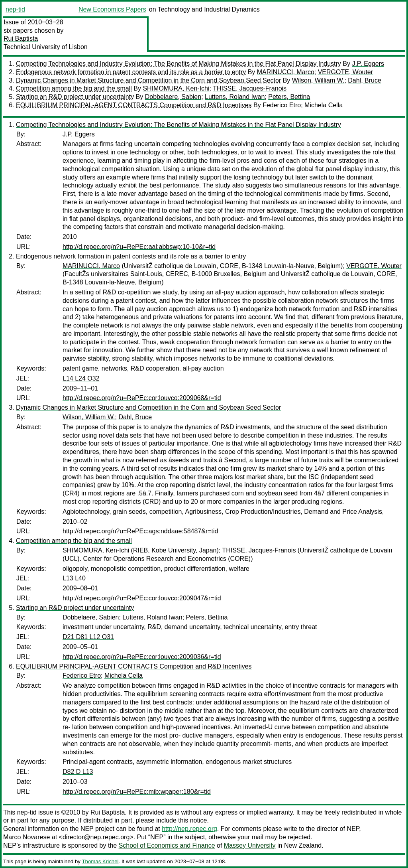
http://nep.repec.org (189, 829)
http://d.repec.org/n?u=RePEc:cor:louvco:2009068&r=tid (142, 398)
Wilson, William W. (318, 80)
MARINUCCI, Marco (286, 72)
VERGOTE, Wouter (345, 72)
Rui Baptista (21, 38)
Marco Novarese (26, 837)
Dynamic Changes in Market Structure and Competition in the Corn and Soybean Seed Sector (148, 80)
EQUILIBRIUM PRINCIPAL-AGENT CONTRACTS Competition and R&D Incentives (134, 105)
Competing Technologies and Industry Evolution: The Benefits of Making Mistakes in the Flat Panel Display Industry (178, 64)
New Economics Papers (112, 9)
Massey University (250, 845)
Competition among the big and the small (74, 88)
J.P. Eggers (368, 64)
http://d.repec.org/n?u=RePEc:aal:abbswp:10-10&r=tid (139, 247)
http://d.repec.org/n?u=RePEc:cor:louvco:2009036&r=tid (142, 657)
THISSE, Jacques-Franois (250, 88)
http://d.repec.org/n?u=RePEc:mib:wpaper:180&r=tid (137, 792)
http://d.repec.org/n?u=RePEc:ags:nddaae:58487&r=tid (140, 531)
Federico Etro (282, 105)
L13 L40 (74, 578)
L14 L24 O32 (81, 378)
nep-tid (15, 9)
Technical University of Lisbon (46, 47)
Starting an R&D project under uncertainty (75, 97)
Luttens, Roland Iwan (235, 97)
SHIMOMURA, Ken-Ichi (176, 88)
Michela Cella (324, 105)
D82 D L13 (78, 772)
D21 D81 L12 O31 (88, 637)
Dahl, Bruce (365, 80)
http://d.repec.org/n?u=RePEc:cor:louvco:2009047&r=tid (142, 598)
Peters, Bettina (289, 97)
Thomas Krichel (100, 861)
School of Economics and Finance (167, 845)
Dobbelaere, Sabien (173, 97)
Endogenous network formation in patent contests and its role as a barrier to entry (131, 72)
